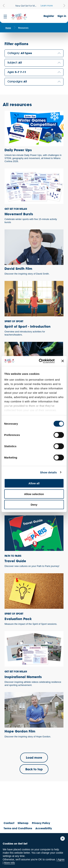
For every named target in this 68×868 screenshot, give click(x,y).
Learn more (47, 5)
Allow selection (34, 494)
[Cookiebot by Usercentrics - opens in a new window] (41, 361)
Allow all (34, 483)
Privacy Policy (41, 823)
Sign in (62, 16)
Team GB (10, 806)
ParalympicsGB (29, 805)
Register (49, 16)
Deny (34, 505)
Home (8, 28)
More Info (10, 863)
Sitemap (23, 823)
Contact (9, 823)
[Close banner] (63, 361)
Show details (49, 472)
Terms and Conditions (18, 828)
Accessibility (44, 828)
